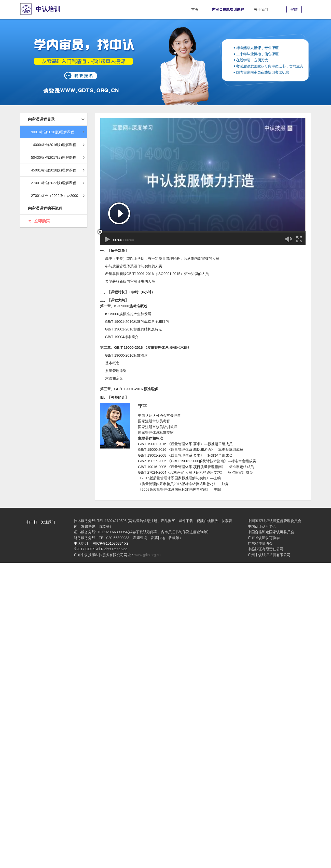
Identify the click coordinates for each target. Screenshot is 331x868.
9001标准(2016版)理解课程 (56, 132)
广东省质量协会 (260, 543)
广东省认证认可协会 (264, 538)
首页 (195, 9)
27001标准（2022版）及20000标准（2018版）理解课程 (58, 196)
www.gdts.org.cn (148, 555)
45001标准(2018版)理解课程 (56, 170)
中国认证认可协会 (262, 526)
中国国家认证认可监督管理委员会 (274, 521)
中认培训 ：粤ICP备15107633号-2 (101, 543)
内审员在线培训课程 (228, 9)
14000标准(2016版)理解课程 (56, 145)
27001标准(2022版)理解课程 (56, 183)
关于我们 (261, 9)
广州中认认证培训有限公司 (269, 555)
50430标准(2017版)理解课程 (56, 157)
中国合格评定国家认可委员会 (271, 532)
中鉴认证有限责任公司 (266, 549)
